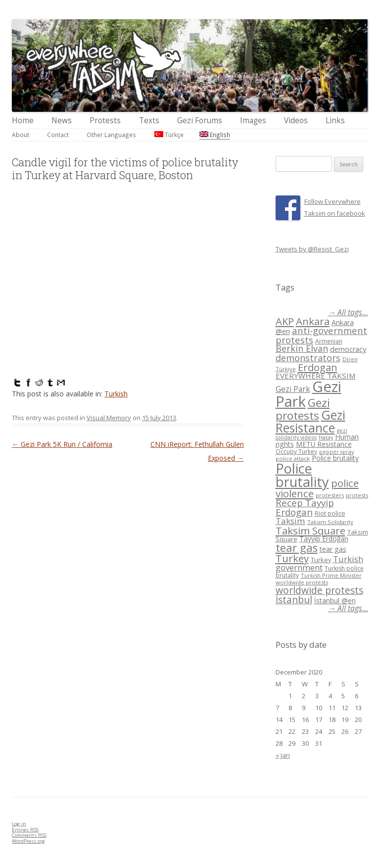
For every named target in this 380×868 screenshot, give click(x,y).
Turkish (116, 394)
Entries (25, 830)
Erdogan (318, 367)
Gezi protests (303, 409)
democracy (348, 349)
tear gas (297, 548)
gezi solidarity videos (311, 434)
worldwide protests (302, 582)
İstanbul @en (335, 601)
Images (253, 121)
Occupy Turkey (296, 452)
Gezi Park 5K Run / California (62, 444)
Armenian (329, 341)
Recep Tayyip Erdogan (305, 507)
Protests (105, 121)
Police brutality (335, 458)
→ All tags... (348, 313)
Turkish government (319, 563)
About (21, 135)
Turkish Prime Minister (331, 575)
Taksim (290, 521)
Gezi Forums (200, 121)
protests (357, 495)
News (62, 121)
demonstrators (308, 358)
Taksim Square (310, 530)
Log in (19, 824)
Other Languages (111, 135)
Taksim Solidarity (330, 522)
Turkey (292, 558)
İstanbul (294, 600)
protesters (330, 495)
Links (335, 121)
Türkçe (169, 135)
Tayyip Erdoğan (324, 539)
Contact (58, 135)
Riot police (330, 513)
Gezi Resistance (310, 421)
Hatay (326, 437)
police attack (293, 458)
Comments (29, 835)
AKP (285, 321)
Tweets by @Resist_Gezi (312, 249)
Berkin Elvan (302, 348)
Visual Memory (109, 418)
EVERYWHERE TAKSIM (316, 376)
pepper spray (336, 452)
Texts (149, 121)
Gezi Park (293, 389)
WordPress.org (28, 841)
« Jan (283, 755)
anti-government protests (321, 335)
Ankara (313, 321)
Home (23, 121)
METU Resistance (324, 444)
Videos (296, 121)
